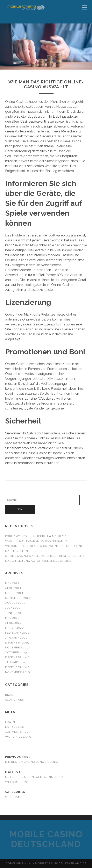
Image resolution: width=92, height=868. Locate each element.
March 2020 (15, 628)
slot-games (15, 700)
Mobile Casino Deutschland (46, 839)
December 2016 (17, 667)
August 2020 (15, 603)
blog (9, 695)
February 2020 (17, 633)
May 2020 (12, 618)
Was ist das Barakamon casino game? (36, 541)
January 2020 (16, 638)
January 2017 (16, 662)
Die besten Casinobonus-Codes (32, 762)
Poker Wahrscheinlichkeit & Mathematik (38, 536)
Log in (10, 722)
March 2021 (14, 593)
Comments (17, 732)
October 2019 (16, 652)
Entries (15, 727)
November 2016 (18, 672)
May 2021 (12, 583)
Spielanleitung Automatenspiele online (38, 561)
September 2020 (18, 598)
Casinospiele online (35, 121)
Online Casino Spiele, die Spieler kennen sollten (45, 556)
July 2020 (13, 608)
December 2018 (17, 657)
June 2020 (13, 613)
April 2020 (13, 623)
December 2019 (17, 643)
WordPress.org (18, 737)
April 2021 (13, 588)
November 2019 (18, 647)
